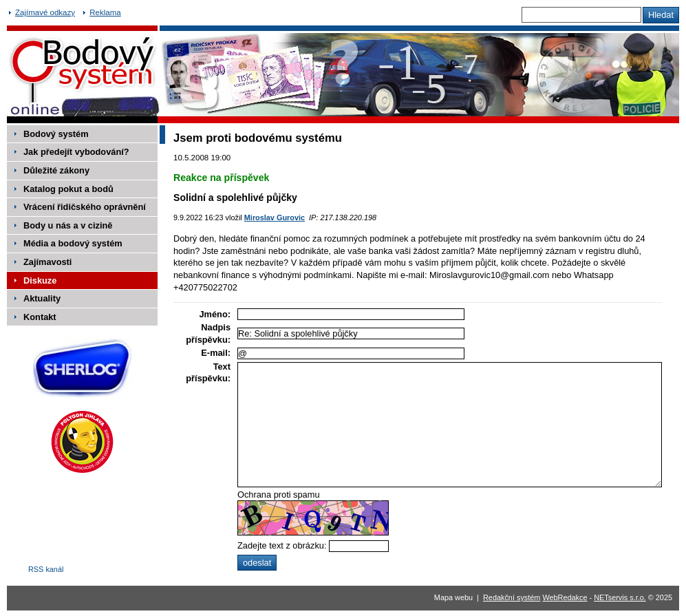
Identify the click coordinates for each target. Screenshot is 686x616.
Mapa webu (453, 597)
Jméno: (215, 314)
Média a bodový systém (73, 243)
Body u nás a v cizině (68, 225)
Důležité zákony (56, 170)
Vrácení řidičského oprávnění (85, 207)
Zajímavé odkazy (45, 12)
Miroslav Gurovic (275, 217)
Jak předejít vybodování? (76, 152)
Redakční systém (512, 597)
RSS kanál (46, 569)
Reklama (105, 12)
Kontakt (40, 317)
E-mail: (216, 353)
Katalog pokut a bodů (68, 189)
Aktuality (42, 298)
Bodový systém (56, 134)
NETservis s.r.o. (620, 597)
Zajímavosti (47, 262)
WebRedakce (565, 597)
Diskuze (40, 280)
